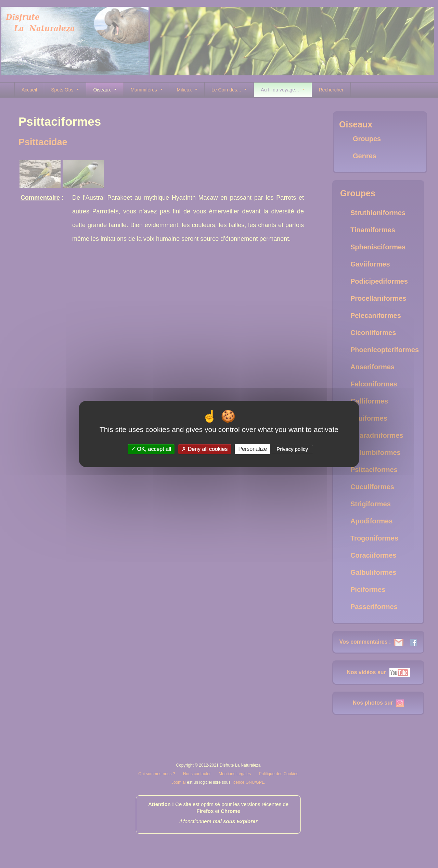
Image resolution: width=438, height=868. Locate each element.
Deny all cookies (205, 449)
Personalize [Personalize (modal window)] (253, 449)
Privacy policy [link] (292, 449)
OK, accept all (151, 449)
